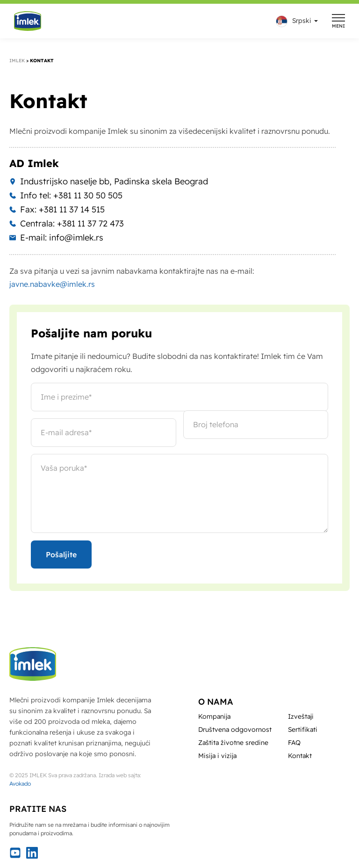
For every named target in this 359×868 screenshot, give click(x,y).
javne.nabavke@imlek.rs (52, 284)
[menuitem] (294, 21)
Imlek (17, 61)
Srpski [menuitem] (302, 21)
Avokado (20, 784)
